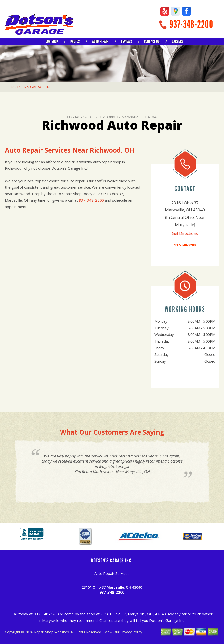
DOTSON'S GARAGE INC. (32, 87)
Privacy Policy (131, 632)
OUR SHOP (52, 42)
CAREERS (178, 42)
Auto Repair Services (112, 573)
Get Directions (185, 233)
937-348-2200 (191, 24)
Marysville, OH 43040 (140, 117)
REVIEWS (126, 42)
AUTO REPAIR (100, 42)
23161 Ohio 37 (108, 117)
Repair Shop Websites (51, 632)
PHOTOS (75, 42)
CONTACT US (152, 42)
